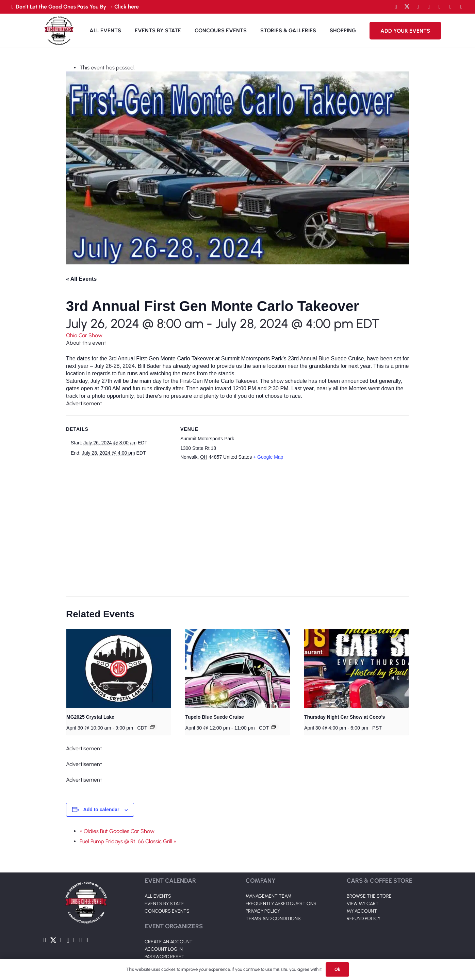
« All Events (81, 279)
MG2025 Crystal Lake (90, 717)
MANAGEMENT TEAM (268, 879)
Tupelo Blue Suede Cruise (214, 717)
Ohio (72, 335)
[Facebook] (396, 7)
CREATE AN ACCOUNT (169, 925)
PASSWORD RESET (165, 940)
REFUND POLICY (364, 902)
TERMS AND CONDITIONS (273, 902)
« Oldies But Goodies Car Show (117, 831)
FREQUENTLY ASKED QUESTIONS (281, 887)
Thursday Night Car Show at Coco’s (345, 717)
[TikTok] (451, 7)
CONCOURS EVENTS (167, 894)
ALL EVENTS (158, 879)
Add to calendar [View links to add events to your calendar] (101, 810)
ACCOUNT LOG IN (164, 932)
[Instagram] (429, 7)
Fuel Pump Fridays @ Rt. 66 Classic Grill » (128, 841)
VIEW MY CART (363, 887)
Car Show (91, 335)
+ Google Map (268, 457)
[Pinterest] (461, 7)
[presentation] (119, 668)
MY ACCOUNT (362, 894)
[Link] (59, 31)
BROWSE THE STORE (369, 879)
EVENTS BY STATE (164, 887)
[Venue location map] (233, 529)
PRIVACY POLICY (263, 894)
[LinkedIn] (440, 7)
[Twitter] (407, 7)
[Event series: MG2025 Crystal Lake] (152, 727)
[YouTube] (418, 7)
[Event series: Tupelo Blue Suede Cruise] (274, 727)
